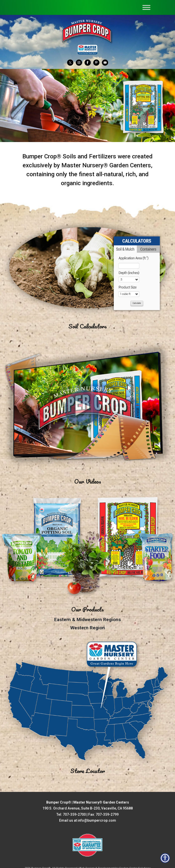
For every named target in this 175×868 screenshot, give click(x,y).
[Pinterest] (96, 62)
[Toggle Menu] (146, 7)
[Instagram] (79, 62)
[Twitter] (70, 62)
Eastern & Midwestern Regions (87, 620)
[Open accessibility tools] (165, 858)
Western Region (88, 628)
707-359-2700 (74, 814)
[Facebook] (88, 62)
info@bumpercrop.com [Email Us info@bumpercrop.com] (97, 820)
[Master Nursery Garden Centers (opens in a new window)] (87, 50)
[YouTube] (105, 62)
